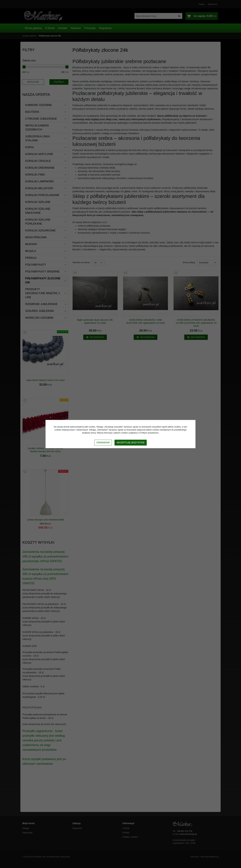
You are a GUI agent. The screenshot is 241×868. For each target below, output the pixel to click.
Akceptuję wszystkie (131, 443)
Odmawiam (103, 443)
